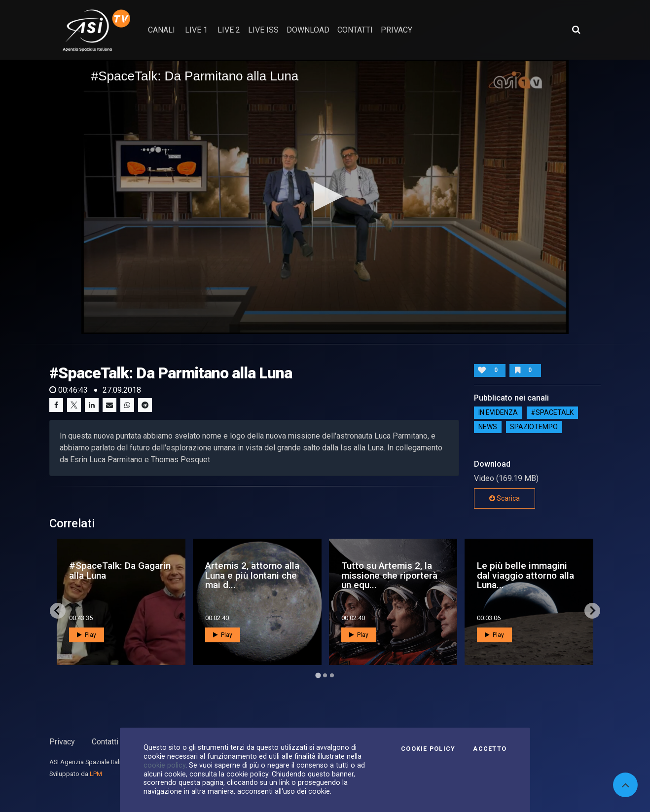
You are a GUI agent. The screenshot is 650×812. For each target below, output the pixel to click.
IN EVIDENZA (498, 413)
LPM (96, 774)
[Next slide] (592, 611)
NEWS (488, 427)
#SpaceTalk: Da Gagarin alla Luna (120, 570)
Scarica (505, 498)
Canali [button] (162, 30)
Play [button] (87, 635)
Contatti (105, 742)
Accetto (490, 749)
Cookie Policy (428, 749)
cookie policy (164, 765)
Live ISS (263, 30)
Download (308, 30)
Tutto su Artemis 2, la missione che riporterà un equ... (389, 575)
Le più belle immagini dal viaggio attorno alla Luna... (525, 575)
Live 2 (229, 30)
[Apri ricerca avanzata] (576, 30)
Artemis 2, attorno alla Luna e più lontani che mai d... (252, 575)
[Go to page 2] (325, 675)
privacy (397, 30)
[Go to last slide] (58, 611)
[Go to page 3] (332, 675)
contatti (355, 30)
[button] (325, 196)
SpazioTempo (534, 427)
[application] (325, 197)
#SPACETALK (552, 413)
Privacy (62, 742)
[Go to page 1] (318, 675)
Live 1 (196, 30)
